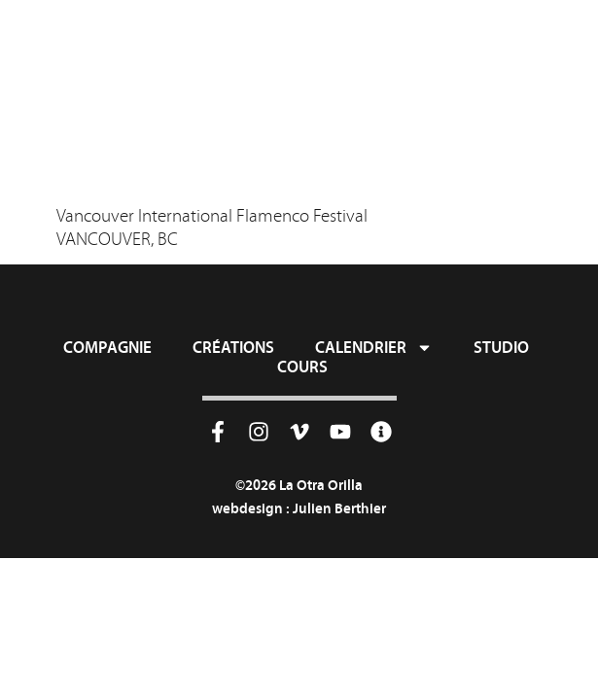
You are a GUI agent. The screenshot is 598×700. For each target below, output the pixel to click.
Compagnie (107, 347)
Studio (501, 347)
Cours (302, 367)
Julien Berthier (339, 508)
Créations (233, 347)
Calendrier (374, 347)
